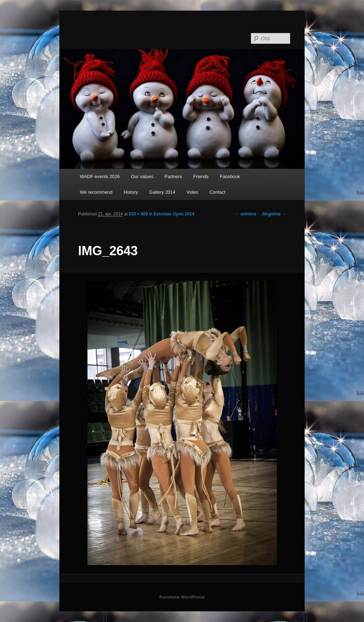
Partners (173, 176)
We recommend (96, 192)
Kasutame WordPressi (182, 597)
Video (192, 192)
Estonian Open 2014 (174, 214)
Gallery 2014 (162, 192)
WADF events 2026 (100, 176)
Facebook (230, 176)
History (131, 192)
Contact (217, 192)
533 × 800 (138, 214)
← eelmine (246, 214)
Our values (142, 176)
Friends (201, 176)
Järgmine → (274, 214)
